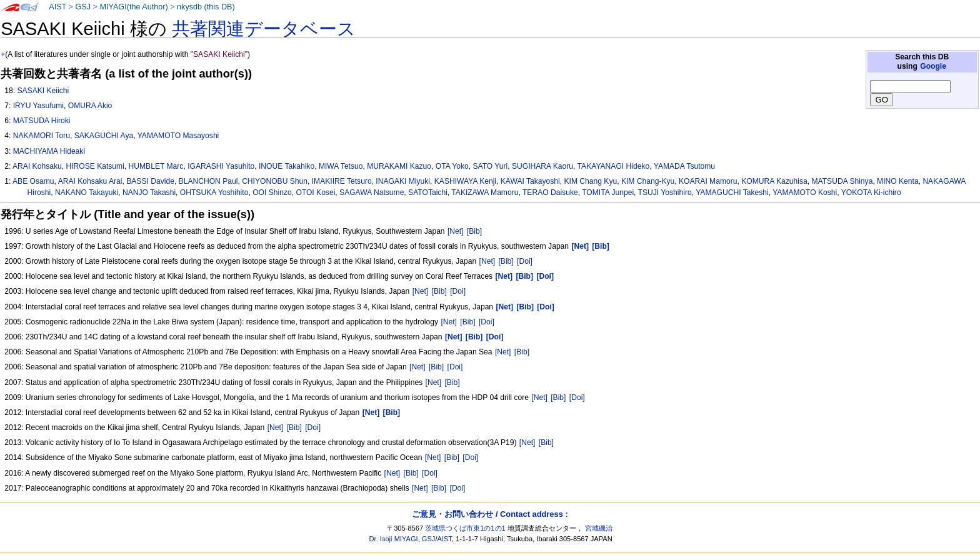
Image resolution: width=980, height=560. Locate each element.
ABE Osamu (33, 181)
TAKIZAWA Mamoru (485, 192)
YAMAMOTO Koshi (805, 192)
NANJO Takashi (149, 192)
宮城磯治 (599, 528)
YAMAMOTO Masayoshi (178, 136)
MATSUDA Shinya (842, 181)
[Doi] (525, 261)
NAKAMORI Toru (42, 136)
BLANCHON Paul (208, 181)
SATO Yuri (490, 166)
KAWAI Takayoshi (530, 181)
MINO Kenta (898, 181)
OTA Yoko (452, 166)
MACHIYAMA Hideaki (49, 151)
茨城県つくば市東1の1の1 (465, 528)
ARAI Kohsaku (37, 166)
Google (933, 66)
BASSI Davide (150, 181)
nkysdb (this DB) (206, 7)
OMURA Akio (90, 106)
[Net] (456, 231)
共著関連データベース (264, 29)
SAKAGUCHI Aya (104, 136)
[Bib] (474, 231)
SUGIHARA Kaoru (542, 166)
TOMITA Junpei (608, 192)
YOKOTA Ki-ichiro (871, 192)
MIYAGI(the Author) (133, 7)
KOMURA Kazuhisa (774, 181)
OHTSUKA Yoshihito (214, 192)
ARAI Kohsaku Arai (90, 181)
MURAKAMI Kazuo (399, 166)
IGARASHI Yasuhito (221, 166)
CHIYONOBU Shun (275, 181)
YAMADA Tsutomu (684, 166)
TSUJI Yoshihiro (665, 192)
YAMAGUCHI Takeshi (732, 192)
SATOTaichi (428, 192)
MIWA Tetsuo (341, 166)
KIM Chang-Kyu (648, 181)
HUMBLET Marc (156, 166)
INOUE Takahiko (287, 166)
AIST (57, 7)
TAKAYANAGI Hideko (614, 166)
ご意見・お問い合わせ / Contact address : (490, 514)
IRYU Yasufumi (38, 106)
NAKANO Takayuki (87, 192)
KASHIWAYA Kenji (465, 181)
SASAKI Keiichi (43, 91)
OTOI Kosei (315, 192)
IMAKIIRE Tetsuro (342, 181)
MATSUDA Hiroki (42, 121)
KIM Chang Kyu (591, 181)
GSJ (83, 7)
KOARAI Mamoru (708, 181)
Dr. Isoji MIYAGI (394, 539)
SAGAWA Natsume (372, 192)
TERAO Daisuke (550, 192)
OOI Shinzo (272, 192)
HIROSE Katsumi (95, 166)
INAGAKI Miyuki (403, 181)
